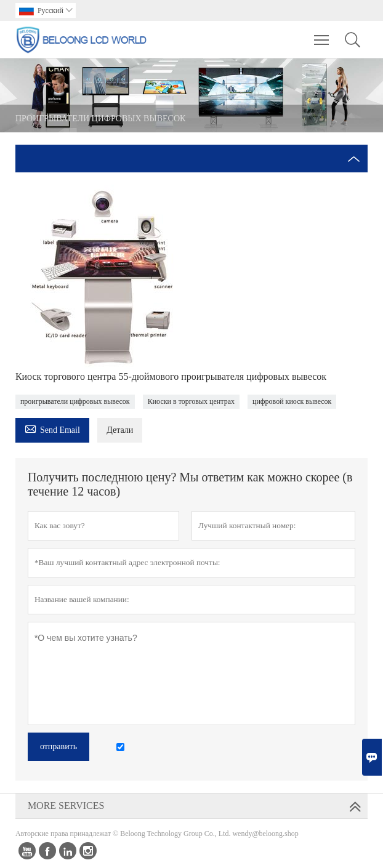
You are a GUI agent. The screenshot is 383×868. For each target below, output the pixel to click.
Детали (120, 430)
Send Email (52, 428)
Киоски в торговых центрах (191, 401)
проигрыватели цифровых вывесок (75, 401)
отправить (58, 746)
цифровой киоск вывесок (292, 401)
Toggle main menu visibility (322, 34)
